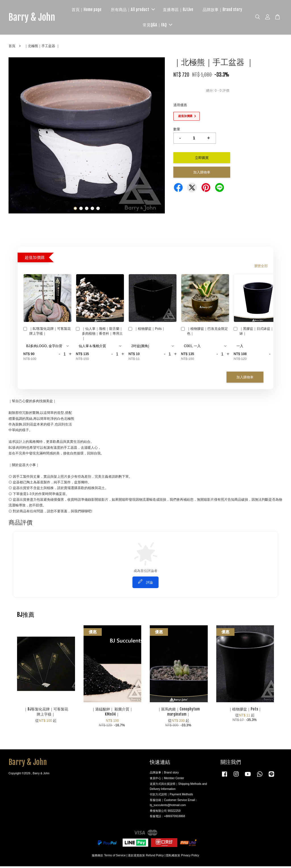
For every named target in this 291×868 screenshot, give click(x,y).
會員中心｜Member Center (167, 780)
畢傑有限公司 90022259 (165, 812)
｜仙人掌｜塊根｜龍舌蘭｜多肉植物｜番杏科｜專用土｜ (99, 335)
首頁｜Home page (90, 10)
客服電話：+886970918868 (167, 818)
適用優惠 (180, 107)
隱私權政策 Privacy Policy (182, 857)
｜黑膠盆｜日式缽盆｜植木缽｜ (257, 333)
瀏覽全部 (261, 268)
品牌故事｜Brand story (226, 10)
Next (157, 138)
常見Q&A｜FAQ (161, 26)
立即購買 (202, 159)
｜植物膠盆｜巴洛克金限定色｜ (204, 333)
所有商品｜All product (137, 10)
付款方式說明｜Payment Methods (171, 796)
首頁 (12, 48)
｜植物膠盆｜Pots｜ (147, 331)
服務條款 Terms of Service (109, 857)
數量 (177, 131)
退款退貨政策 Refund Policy (146, 857)
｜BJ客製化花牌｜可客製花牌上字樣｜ (47, 333)
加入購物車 (245, 379)
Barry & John (36, 18)
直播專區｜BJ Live (182, 10)
